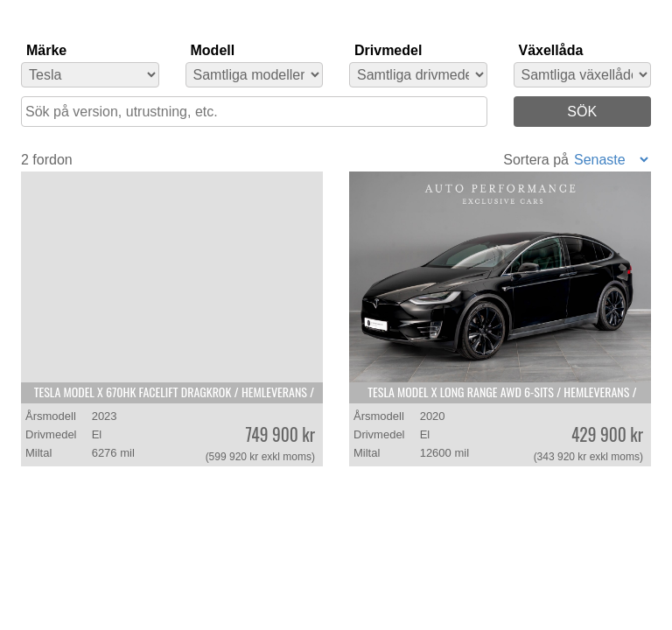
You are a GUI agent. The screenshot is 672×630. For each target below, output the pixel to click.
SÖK (582, 112)
